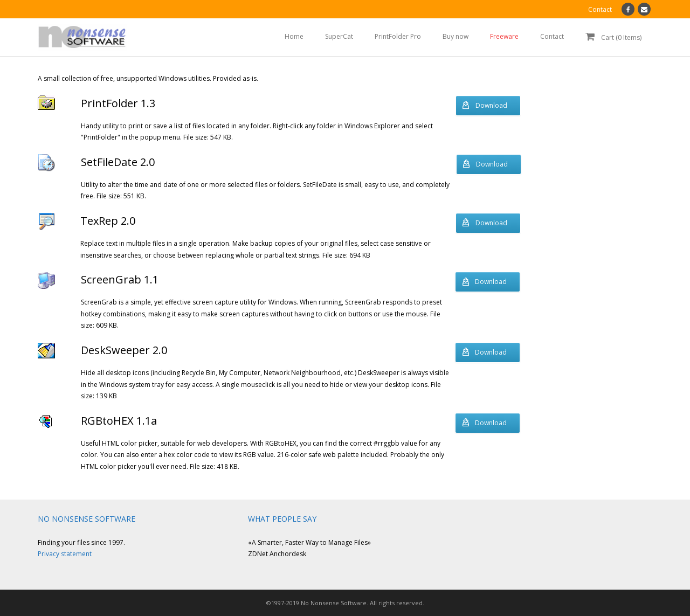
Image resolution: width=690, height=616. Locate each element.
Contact (552, 36)
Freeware (504, 36)
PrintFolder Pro (398, 36)
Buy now (456, 36)
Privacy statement (65, 554)
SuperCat (339, 36)
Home (294, 36)
